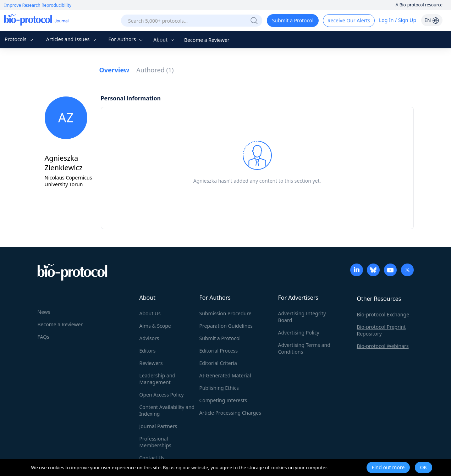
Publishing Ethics (219, 388)
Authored (155, 70)
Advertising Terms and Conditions (304, 348)
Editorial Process (219, 351)
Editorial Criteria (218, 363)
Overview (114, 70)
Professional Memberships (155, 442)
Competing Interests (223, 400)
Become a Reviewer (207, 40)
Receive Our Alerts (349, 20)
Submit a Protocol (293, 20)
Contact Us (152, 458)
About (164, 40)
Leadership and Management (158, 379)
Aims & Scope (155, 326)
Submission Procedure (225, 313)
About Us (150, 313)
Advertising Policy (299, 333)
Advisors (149, 338)
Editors (148, 351)
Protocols (20, 39)
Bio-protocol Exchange (383, 314)
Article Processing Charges (230, 413)
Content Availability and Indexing (167, 410)
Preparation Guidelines (226, 326)
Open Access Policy (162, 395)
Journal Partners (158, 426)
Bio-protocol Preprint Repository (381, 330)
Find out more (388, 467)
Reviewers (151, 363)
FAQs (43, 337)
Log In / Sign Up (398, 20)
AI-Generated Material (225, 375)
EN (432, 20)
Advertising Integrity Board (302, 317)
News (44, 312)
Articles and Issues (72, 39)
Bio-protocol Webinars (383, 346)
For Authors (126, 39)
